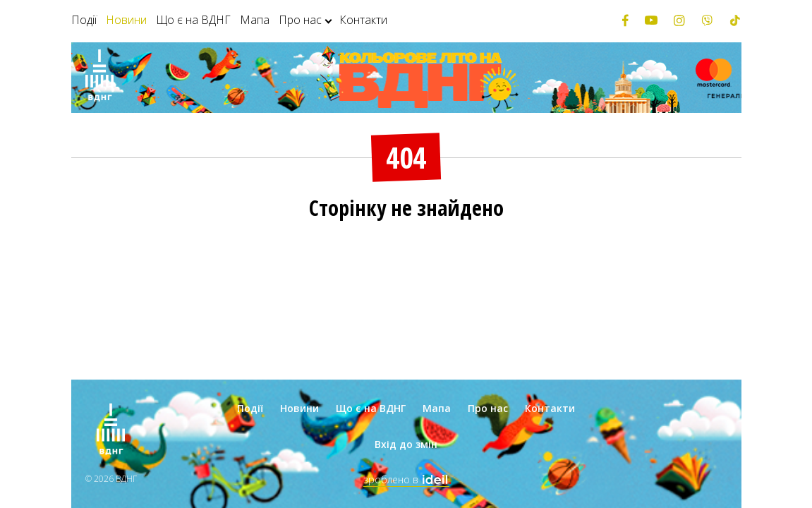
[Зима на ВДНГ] (99, 78)
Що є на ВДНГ (193, 20)
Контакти (363, 20)
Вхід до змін (406, 444)
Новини (126, 20)
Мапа (255, 20)
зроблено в (406, 479)
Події (84, 20)
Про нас (300, 20)
